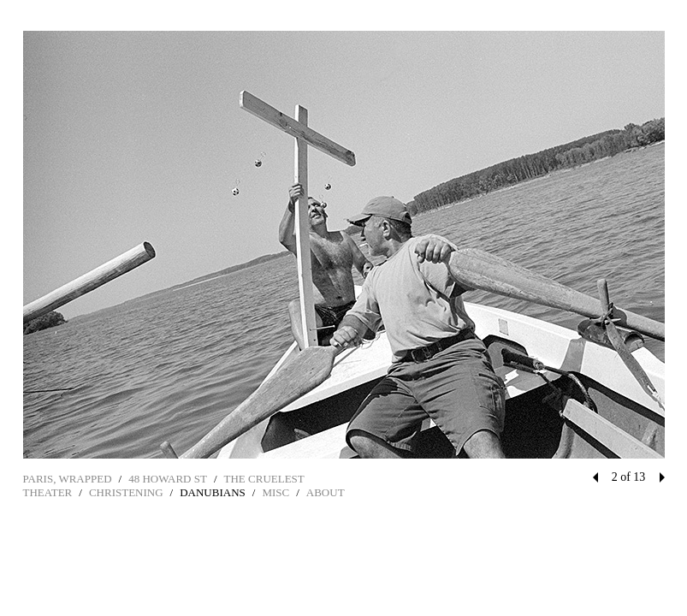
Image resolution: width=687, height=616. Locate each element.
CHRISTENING (126, 492)
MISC (275, 492)
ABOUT (326, 492)
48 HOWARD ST (168, 479)
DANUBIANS (213, 492)
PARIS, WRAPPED (68, 479)
